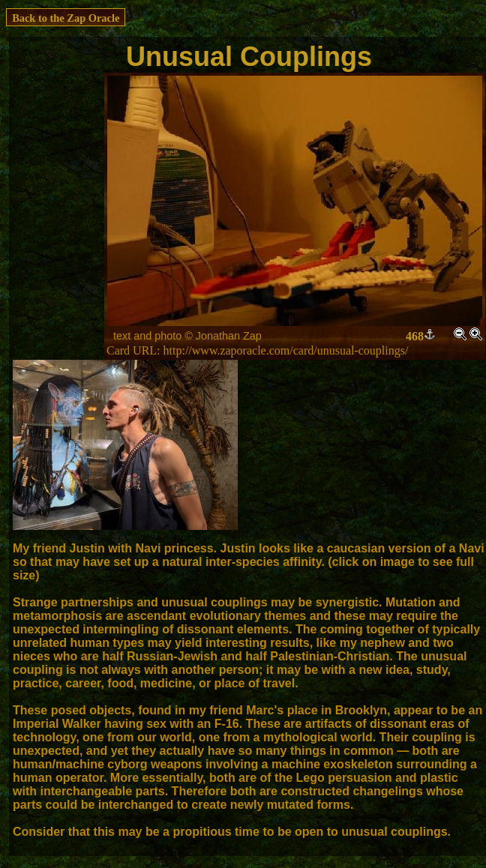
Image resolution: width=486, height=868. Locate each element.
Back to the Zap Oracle (66, 18)
